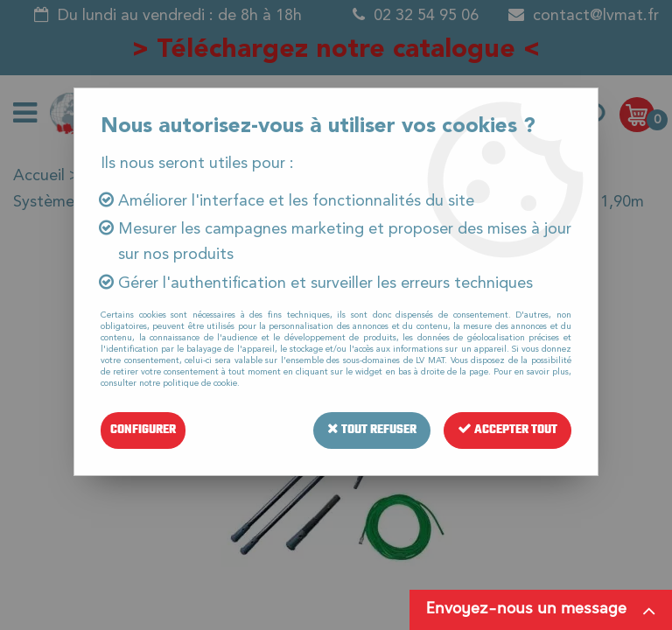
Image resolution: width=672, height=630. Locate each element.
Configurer (143, 430)
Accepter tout (507, 430)
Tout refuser (372, 430)
